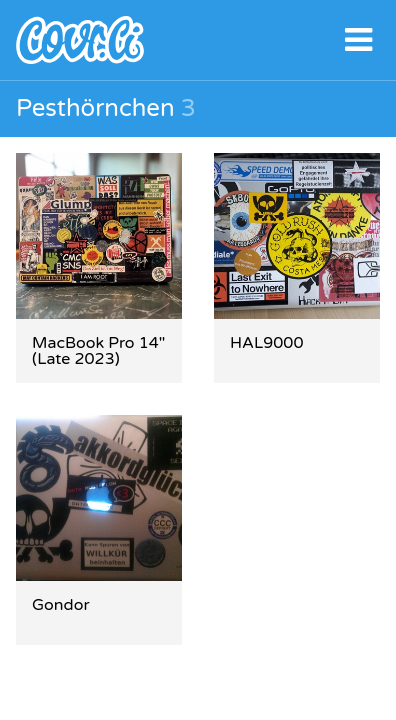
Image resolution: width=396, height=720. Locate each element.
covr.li (198, 40)
